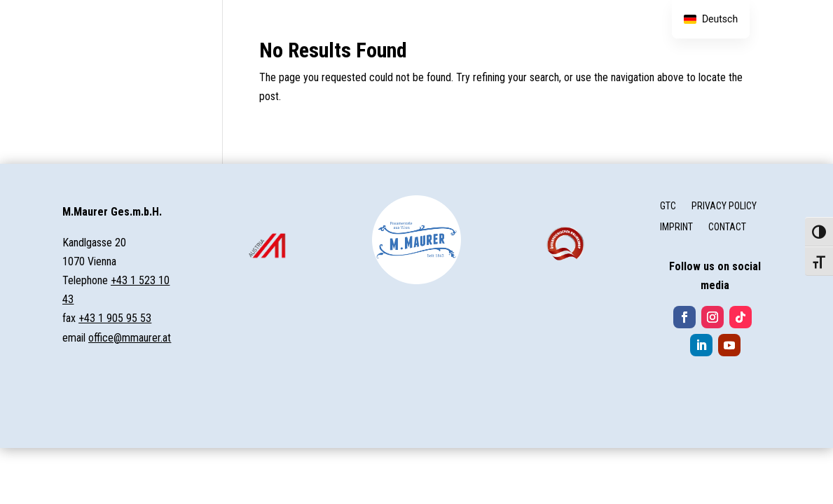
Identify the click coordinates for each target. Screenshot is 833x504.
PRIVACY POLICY (724, 206)
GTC (668, 206)
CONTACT (727, 227)
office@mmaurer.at (130, 338)
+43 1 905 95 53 (115, 318)
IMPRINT (676, 227)
